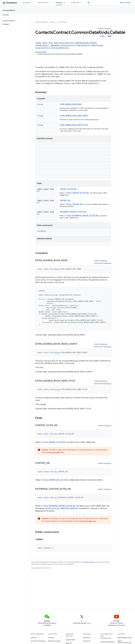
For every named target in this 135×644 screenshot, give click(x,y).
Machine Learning (54, 641)
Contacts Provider (53, 452)
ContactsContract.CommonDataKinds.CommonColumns (82, 45)
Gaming (51, 638)
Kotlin (102, 36)
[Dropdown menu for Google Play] (82, 3)
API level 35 (108, 263)
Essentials (26, 3)
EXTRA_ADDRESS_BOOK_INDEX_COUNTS (74, 116)
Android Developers (41, 22)
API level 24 (108, 489)
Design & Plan (43, 3)
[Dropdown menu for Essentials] (33, 3)
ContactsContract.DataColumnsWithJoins (52, 48)
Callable (41, 231)
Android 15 (87, 638)
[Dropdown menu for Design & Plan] (51, 3)
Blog (91, 3)
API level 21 (108, 28)
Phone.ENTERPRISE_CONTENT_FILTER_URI (83, 216)
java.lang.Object (41, 52)
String (40, 104)
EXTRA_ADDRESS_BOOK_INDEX (71, 104)
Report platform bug (124, 638)
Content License (89, 562)
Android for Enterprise (38, 641)
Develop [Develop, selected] (59, 3)
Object (46, 45)
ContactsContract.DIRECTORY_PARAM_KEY (62, 508)
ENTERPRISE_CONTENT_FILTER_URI (73, 212)
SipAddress (69, 74)
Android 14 (87, 641)
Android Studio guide (107, 642)
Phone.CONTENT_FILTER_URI (78, 193)
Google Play (75, 3)
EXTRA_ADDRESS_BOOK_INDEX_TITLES (74, 125)
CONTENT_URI (65, 200)
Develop (53, 22)
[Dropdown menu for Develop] (65, 3)
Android (34, 638)
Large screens (70, 640)
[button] (14, 24)
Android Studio (125, 3)
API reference (9, 10)
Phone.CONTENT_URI (75, 204)
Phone (57, 74)
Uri (38, 191)
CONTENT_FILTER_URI (68, 189)
